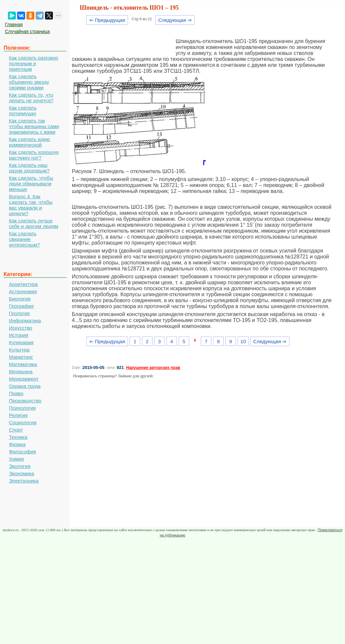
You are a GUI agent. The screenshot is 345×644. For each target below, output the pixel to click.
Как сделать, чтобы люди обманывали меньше (31, 184)
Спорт (16, 430)
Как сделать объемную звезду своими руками (29, 82)
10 (243, 341)
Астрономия (23, 291)
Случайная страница (27, 31)
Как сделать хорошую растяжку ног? (34, 155)
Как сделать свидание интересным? (24, 239)
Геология (19, 313)
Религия (18, 415)
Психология (22, 408)
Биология (20, 299)
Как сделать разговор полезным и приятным (34, 63)
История (19, 335)
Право (16, 393)
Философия (22, 452)
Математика (23, 364)
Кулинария (21, 342)
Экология (20, 466)
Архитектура (23, 284)
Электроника (24, 481)
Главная (14, 24)
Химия (16, 459)
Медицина (21, 371)
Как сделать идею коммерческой (29, 142)
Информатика (25, 321)
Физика (17, 444)
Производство (25, 401)
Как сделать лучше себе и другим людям (34, 223)
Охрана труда (25, 386)
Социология (23, 422)
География (21, 306)
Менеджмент (24, 379)
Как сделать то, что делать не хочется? (31, 98)
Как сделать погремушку (23, 111)
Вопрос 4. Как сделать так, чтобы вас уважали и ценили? (31, 205)
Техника (18, 437)
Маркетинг (21, 357)
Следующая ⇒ (175, 20)
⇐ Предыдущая (107, 20)
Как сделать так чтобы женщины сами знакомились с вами (34, 126)
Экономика (22, 473)
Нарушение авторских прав (153, 368)
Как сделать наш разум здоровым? (29, 168)
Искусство (21, 328)
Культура (19, 350)
